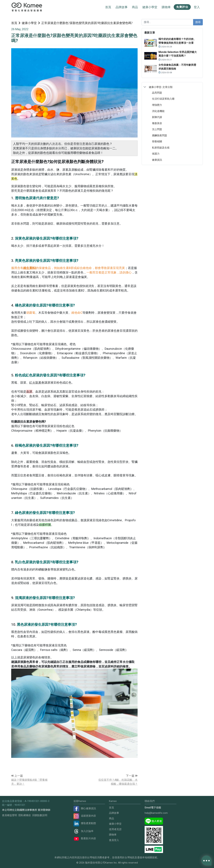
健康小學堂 (29, 23)
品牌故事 (122, 7)
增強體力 (157, 105)
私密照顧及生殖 (161, 148)
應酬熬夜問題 (159, 135)
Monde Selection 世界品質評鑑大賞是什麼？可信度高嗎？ (178, 54)
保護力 (156, 154)
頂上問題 (157, 129)
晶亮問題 (157, 93)
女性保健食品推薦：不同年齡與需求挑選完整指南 (177, 67)
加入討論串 (83, 831)
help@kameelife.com (156, 813)
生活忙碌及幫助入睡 (163, 99)
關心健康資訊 (85, 808)
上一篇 (17, 776)
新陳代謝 (157, 117)
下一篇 (132, 776)
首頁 (108, 7)
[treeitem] (172, 87)
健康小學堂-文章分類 (161, 87)
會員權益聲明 (10, 815)
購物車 (113, 835)
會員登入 (114, 840)
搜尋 (198, 22)
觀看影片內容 (85, 838)
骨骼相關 (157, 141)
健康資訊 (157, 160)
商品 (112, 818)
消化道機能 (158, 111)
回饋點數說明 (40, 815)
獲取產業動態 (85, 823)
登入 (197, 7)
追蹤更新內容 (85, 816)
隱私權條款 (25, 815)
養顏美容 (157, 123)
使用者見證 (115, 829)
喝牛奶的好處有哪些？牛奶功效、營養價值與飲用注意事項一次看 (177, 41)
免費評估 (182, 7)
